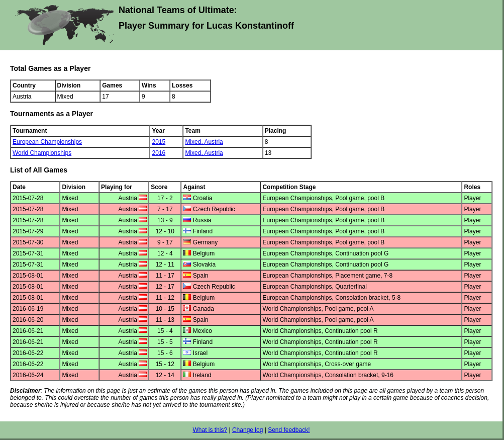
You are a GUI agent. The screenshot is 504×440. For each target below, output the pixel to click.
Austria (213, 142)
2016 (159, 153)
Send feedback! (289, 430)
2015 (159, 142)
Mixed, (194, 142)
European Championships (47, 142)
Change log (247, 430)
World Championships (42, 153)
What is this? (210, 430)
